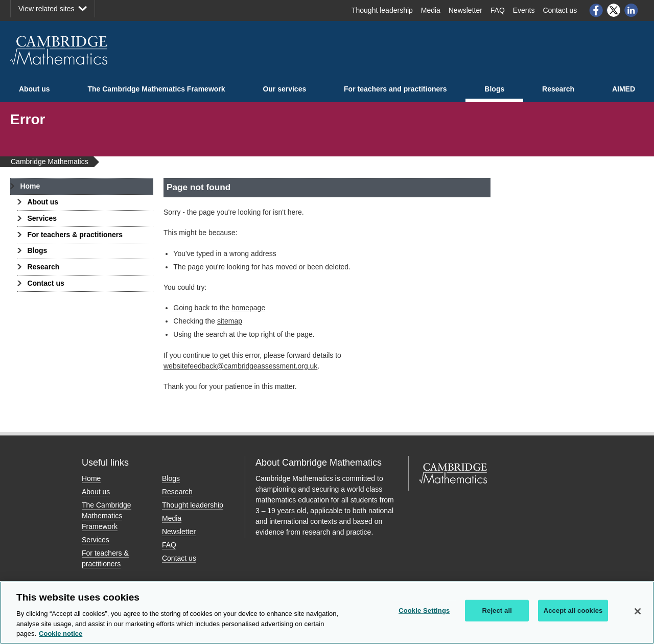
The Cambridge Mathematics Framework (156, 89)
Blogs (494, 89)
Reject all (497, 611)
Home (30, 186)
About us (34, 89)
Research (558, 89)
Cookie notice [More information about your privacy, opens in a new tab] (61, 634)
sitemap (230, 321)
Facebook (596, 10)
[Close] (638, 611)
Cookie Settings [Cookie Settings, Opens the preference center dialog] (424, 611)
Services (42, 218)
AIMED (624, 89)
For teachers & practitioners (75, 235)
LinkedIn (632, 10)
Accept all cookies (573, 611)
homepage (248, 308)
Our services (284, 89)
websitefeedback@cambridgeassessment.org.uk (240, 366)
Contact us (45, 283)
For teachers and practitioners (395, 89)
